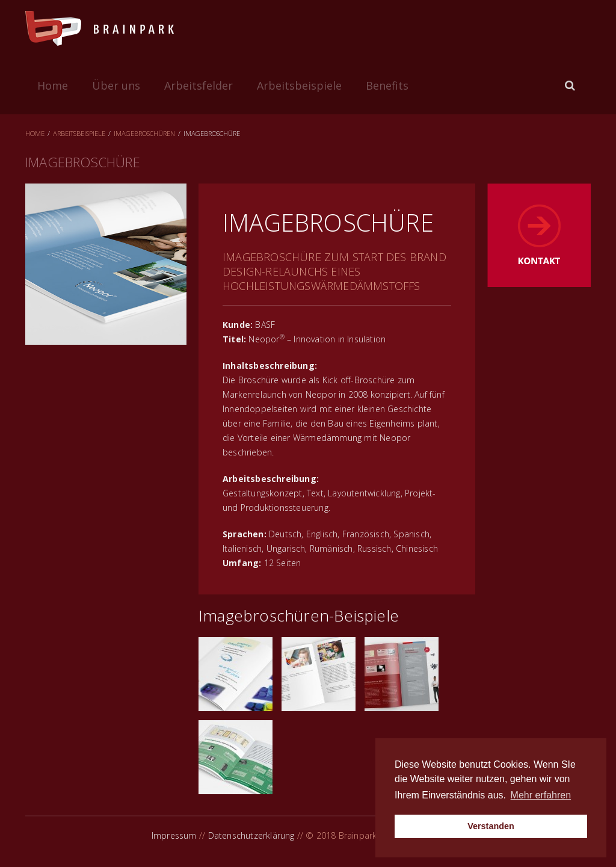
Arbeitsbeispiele (299, 85)
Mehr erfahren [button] (541, 795)
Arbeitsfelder (199, 85)
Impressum (174, 835)
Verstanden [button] (491, 826)
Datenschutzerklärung (251, 835)
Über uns (116, 85)
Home (53, 85)
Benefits (387, 85)
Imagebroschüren (144, 133)
